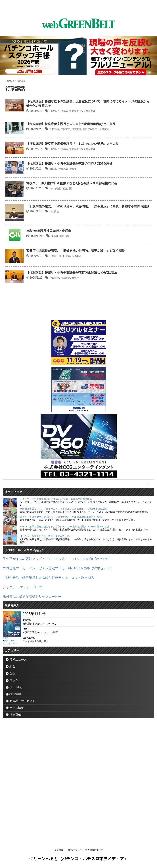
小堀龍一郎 (75, 346)
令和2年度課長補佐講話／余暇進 (68, 309)
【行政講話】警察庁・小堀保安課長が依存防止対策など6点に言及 (93, 377)
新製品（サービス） (22, 815)
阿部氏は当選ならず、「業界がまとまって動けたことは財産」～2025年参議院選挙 (64, 625)
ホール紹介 (17, 802)
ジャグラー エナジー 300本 (25, 702)
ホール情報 (17, 822)
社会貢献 (15, 829)
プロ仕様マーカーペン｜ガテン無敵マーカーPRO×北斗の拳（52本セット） (64, 684)
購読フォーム (10, 755)
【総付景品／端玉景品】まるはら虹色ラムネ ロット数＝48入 (54, 693)
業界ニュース (18, 774)
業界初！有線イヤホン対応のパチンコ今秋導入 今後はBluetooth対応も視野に (61, 633)
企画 (12, 788)
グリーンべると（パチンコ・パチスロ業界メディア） (79, 860)
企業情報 (59, 851)
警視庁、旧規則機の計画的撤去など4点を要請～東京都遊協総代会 (93, 229)
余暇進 (74, 314)
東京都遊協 (75, 234)
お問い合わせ (74, 851)
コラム (14, 795)
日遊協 (72, 112)
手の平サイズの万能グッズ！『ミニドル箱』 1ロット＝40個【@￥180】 (63, 675)
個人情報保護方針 (94, 851)
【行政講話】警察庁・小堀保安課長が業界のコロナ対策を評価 (90, 197)
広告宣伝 (87, 139)
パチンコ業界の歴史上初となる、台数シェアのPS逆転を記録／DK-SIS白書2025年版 (64, 643)
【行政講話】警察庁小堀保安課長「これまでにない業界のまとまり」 (95, 165)
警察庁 (96, 202)
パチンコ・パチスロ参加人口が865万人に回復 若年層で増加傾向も (56, 616)
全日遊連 (74, 139)
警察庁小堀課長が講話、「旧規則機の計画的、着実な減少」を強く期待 (97, 341)
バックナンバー (11, 758)
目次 (6, 752)
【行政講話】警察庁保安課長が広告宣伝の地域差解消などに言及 (92, 133)
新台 (12, 781)
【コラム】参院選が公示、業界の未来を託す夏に (46, 653)
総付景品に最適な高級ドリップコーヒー (35, 711)
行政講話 (84, 112)
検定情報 (15, 809)
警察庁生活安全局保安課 (107, 112)
